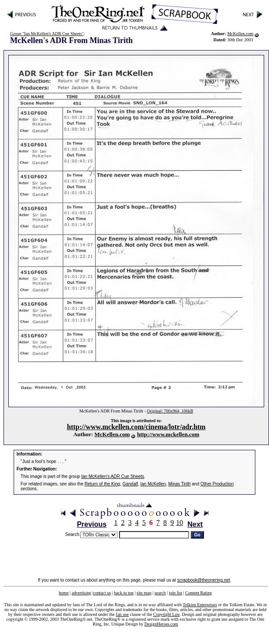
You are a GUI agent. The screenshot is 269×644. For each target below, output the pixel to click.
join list (175, 593)
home (64, 593)
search (160, 593)
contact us (102, 593)
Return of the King (103, 484)
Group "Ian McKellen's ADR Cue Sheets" (47, 34)
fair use (122, 614)
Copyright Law (167, 614)
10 (180, 523)
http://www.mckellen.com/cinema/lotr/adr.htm (136, 427)
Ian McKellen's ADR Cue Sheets (113, 476)
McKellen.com (240, 34)
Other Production (217, 484)
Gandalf (130, 484)
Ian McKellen (153, 484)
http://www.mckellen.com (168, 434)
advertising (81, 593)
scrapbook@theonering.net (204, 580)
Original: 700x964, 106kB (170, 411)
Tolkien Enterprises (200, 605)
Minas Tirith (180, 484)
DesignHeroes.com (161, 624)
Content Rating (198, 593)
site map (144, 593)
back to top (124, 593)
